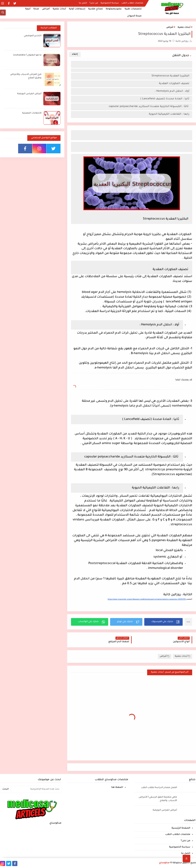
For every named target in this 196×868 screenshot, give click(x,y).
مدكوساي (164, 863)
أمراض (46, 9)
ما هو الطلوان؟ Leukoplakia (27, 55)
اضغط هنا (117, 787)
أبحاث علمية (59, 9)
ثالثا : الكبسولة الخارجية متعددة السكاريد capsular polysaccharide (149, 107)
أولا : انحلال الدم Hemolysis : (172, 91)
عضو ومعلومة (114, 9)
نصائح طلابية (96, 9)
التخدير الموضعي (33, 36)
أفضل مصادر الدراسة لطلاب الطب (159, 788)
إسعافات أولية (77, 9)
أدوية (28, 9)
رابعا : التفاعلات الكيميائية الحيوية (169, 114)
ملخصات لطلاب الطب (132, 3)
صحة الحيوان (134, 16)
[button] (163, 622)
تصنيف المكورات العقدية (174, 84)
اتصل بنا (83, 3)
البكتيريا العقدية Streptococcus (170, 76)
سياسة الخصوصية (110, 3)
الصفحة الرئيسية (181, 828)
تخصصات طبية (133, 9)
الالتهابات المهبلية (32, 113)
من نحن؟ (94, 3)
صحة (36, 9)
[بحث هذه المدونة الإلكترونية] (36, 789)
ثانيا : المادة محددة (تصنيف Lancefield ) (165, 99)
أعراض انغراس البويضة (29, 94)
